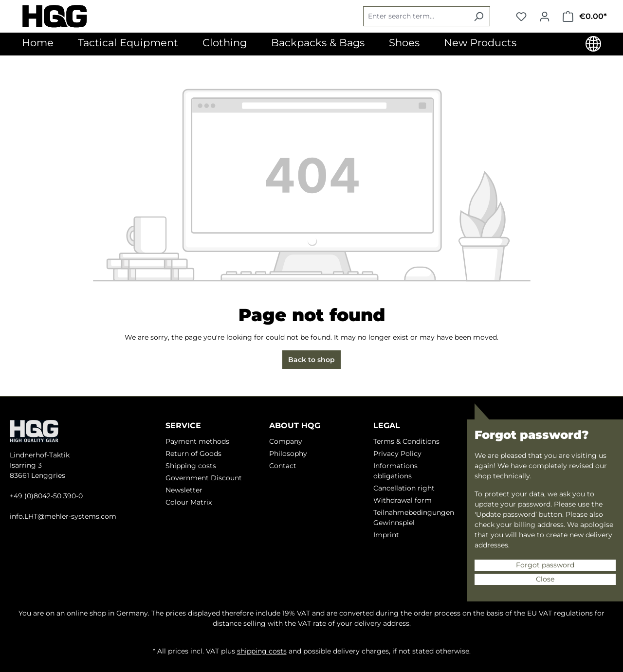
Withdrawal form (403, 500)
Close (545, 579)
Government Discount (204, 478)
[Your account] (545, 17)
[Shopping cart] (585, 17)
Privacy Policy (397, 454)
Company (286, 441)
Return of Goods (193, 454)
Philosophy (288, 454)
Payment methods (197, 441)
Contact (283, 466)
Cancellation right (404, 488)
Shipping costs (191, 466)
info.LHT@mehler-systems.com (63, 516)
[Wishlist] (521, 17)
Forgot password (545, 565)
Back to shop (311, 360)
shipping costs (262, 651)
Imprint (386, 535)
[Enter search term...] (415, 16)
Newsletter (184, 490)
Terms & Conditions (406, 441)
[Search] (479, 16)
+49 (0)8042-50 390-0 (46, 496)
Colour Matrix (189, 502)
